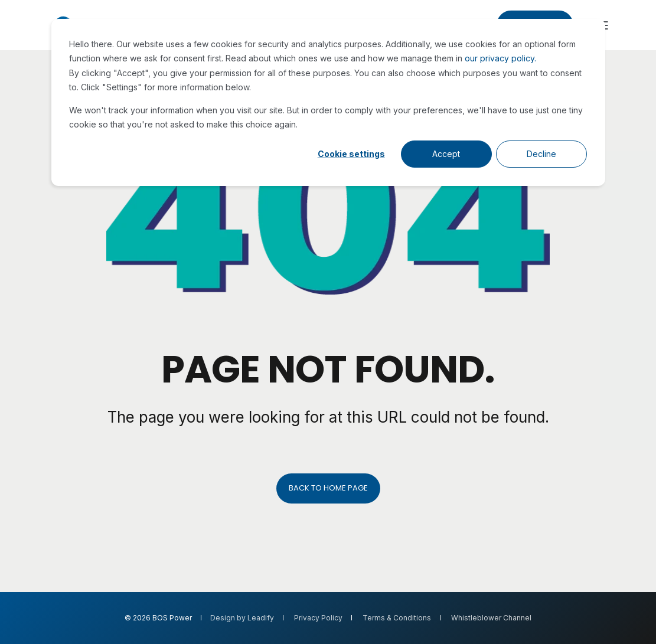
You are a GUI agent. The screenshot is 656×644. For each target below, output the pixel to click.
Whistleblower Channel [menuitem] (491, 618)
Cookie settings (351, 154)
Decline (541, 154)
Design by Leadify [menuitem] (242, 618)
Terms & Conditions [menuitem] (397, 618)
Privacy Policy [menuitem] (318, 618)
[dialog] (328, 102)
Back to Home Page (328, 488)
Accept (446, 154)
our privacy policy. (500, 58)
